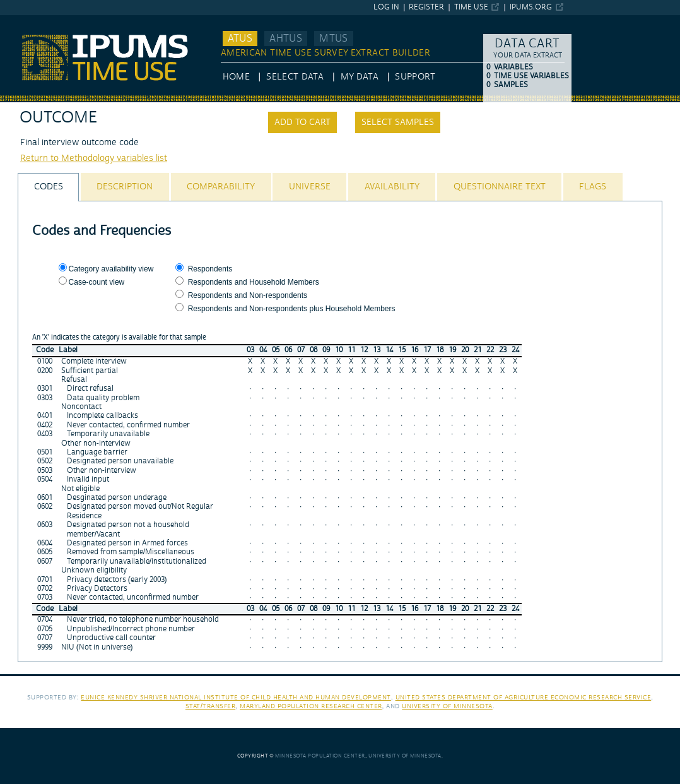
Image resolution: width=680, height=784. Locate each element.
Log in (386, 7)
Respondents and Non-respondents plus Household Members (292, 309)
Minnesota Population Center (320, 756)
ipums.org (531, 7)
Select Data (295, 77)
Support (415, 77)
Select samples (398, 122)
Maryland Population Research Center (311, 706)
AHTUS (286, 39)
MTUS (333, 39)
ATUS (240, 39)
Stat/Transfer (210, 706)
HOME (236, 77)
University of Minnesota (447, 706)
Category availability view (111, 269)
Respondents (210, 269)
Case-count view (97, 282)
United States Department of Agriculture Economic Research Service (524, 697)
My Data (360, 77)
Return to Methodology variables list (94, 158)
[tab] (48, 187)
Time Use (471, 7)
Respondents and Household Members (254, 282)
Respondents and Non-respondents (248, 295)
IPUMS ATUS (26, 21)
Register (426, 7)
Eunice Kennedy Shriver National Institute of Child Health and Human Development (236, 697)
